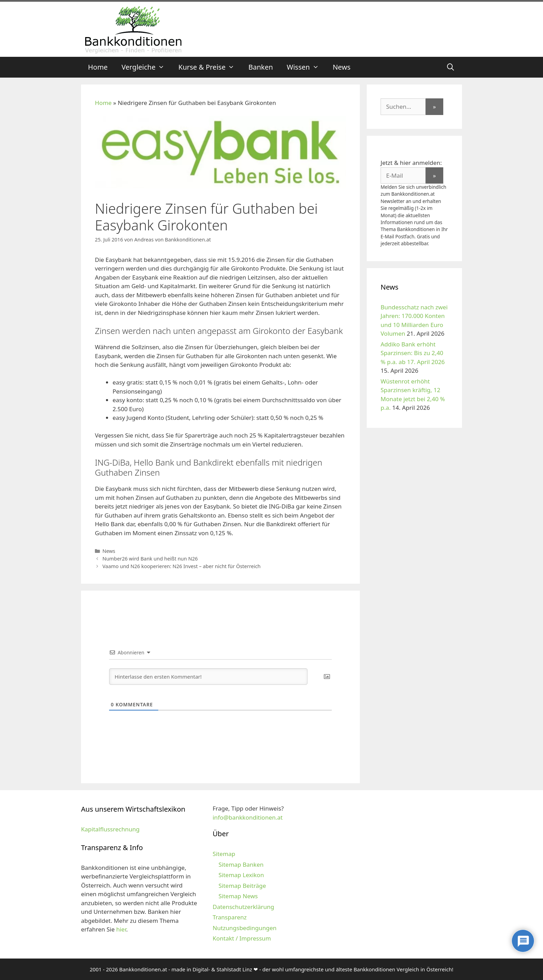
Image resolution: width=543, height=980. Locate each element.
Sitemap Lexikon (241, 875)
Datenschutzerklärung (243, 907)
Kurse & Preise (210, 67)
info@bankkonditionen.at (248, 817)
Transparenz (230, 917)
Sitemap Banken (241, 864)
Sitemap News (238, 896)
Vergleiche (146, 67)
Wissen (306, 67)
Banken (261, 67)
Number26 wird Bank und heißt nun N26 (150, 559)
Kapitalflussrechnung (110, 829)
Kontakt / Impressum (242, 938)
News (342, 67)
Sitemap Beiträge (242, 886)
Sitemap (224, 854)
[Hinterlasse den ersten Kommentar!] (208, 677)
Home (98, 67)
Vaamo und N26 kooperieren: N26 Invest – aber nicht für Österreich (182, 566)
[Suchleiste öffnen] (451, 67)
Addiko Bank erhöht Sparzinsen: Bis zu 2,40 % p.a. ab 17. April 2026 (413, 353)
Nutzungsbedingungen (245, 928)
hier (121, 929)
